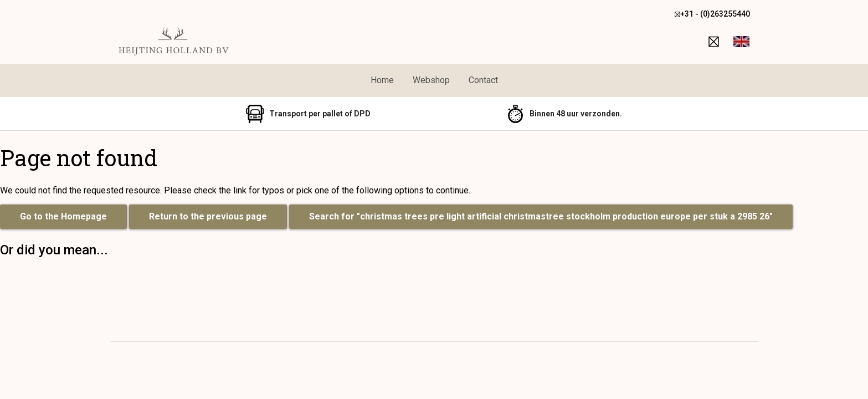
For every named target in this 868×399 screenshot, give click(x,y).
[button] (742, 42)
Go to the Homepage (63, 216)
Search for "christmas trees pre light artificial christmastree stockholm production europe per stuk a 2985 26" (541, 216)
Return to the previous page (208, 216)
